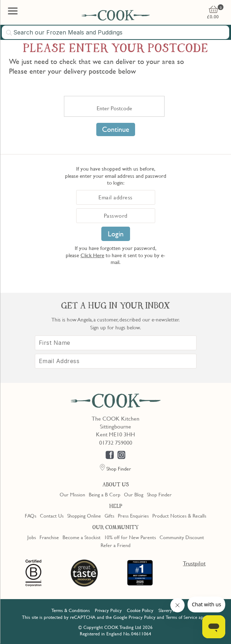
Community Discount (182, 537)
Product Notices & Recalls (179, 515)
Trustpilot (194, 563)
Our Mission (72, 494)
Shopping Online (84, 515)
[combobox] (115, 32)
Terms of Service (181, 617)
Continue (116, 129)
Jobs (32, 537)
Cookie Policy (140, 610)
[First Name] (116, 343)
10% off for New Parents (130, 537)
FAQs (31, 515)
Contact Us (52, 515)
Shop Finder (159, 494)
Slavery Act (169, 610)
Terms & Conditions (71, 610)
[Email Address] (116, 361)
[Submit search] (9, 33)
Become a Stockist (82, 537)
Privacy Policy (108, 610)
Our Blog (134, 494)
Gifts (109, 515)
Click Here (92, 255)
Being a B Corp (105, 494)
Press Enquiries (133, 515)
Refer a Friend (115, 545)
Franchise (49, 537)
